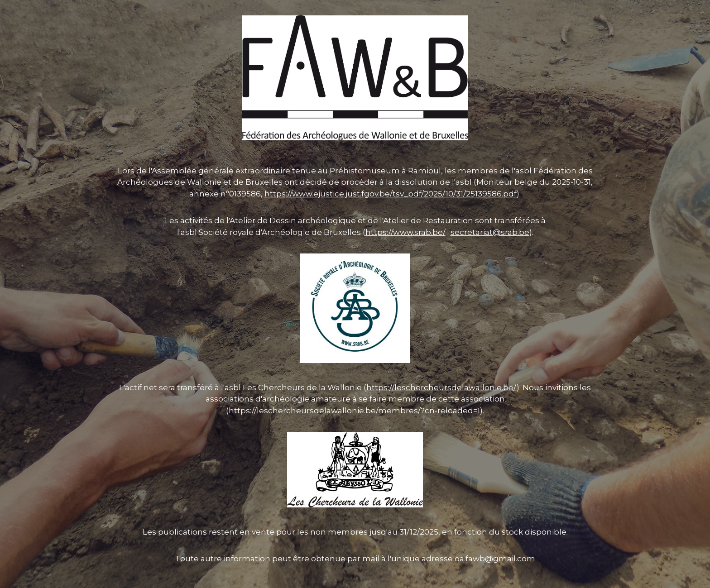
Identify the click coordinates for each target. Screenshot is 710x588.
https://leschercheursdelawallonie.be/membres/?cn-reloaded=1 (354, 411)
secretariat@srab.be (490, 232)
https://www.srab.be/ (405, 232)
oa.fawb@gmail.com (495, 559)
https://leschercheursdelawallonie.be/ (441, 387)
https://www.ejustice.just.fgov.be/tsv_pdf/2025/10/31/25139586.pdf (391, 194)
